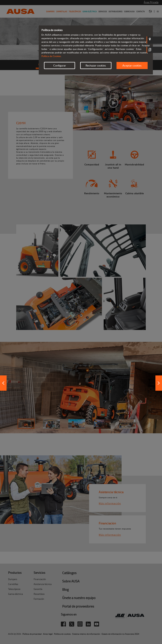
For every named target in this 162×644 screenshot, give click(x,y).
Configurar (60, 65)
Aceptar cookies (132, 65)
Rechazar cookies (96, 65)
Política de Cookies (51, 56)
